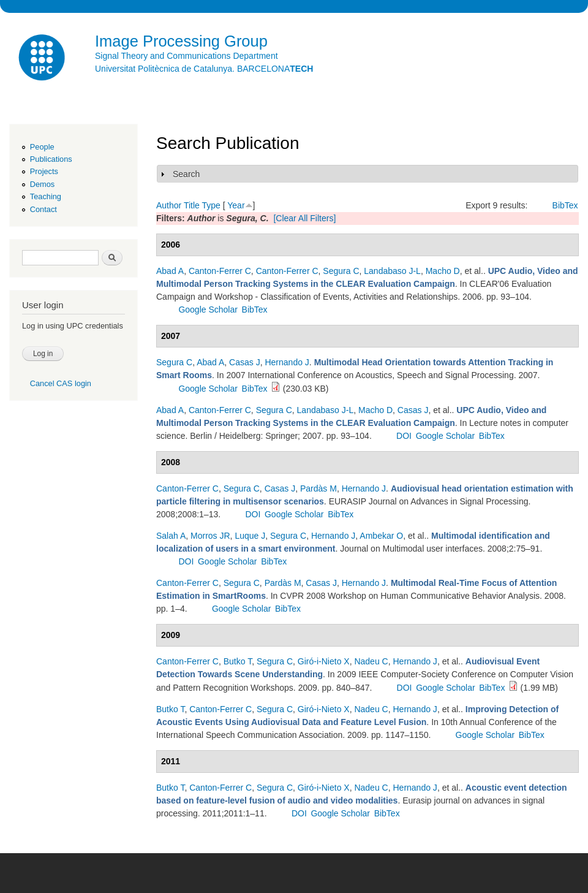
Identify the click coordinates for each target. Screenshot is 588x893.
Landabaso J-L (392, 271)
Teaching (46, 196)
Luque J (250, 536)
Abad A (170, 271)
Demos (42, 184)
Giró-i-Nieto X (324, 661)
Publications (51, 159)
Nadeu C (371, 661)
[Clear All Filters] (304, 218)
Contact (43, 209)
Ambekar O (381, 536)
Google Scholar (208, 310)
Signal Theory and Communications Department (187, 56)
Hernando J (287, 362)
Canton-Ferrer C (220, 271)
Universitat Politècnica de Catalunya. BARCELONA (204, 69)
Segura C (341, 271)
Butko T (238, 661)
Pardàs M (318, 488)
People (42, 147)
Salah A (171, 536)
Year (236, 205)
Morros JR (210, 536)
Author (169, 205)
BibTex (565, 205)
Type (211, 205)
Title (192, 205)
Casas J (245, 362)
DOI (404, 436)
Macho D (443, 271)
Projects (44, 171)
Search (186, 174)
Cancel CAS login (61, 383)
